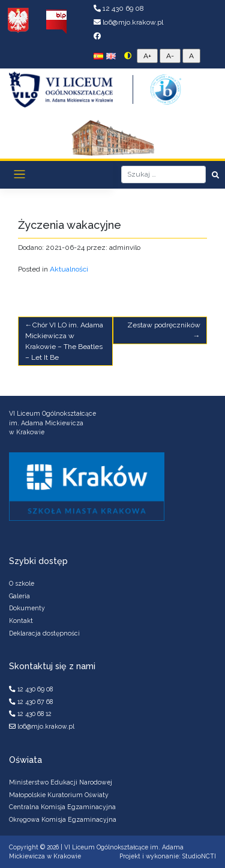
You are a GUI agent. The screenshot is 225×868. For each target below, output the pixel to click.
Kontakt (21, 621)
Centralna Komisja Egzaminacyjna (62, 807)
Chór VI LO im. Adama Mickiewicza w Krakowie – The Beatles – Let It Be (64, 341)
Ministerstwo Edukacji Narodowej (61, 782)
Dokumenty (27, 608)
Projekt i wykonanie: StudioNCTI (168, 856)
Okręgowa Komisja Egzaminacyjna (63, 819)
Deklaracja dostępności (44, 633)
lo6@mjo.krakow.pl (128, 22)
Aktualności (69, 269)
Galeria (19, 596)
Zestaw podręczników (164, 325)
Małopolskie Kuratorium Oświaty (59, 795)
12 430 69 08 (119, 8)
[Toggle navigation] (19, 175)
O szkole (22, 583)
